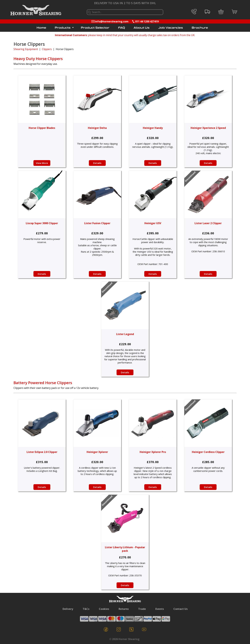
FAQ (122, 28)
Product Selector (95, 28)
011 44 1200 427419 (147, 21)
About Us (142, 28)
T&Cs (86, 609)
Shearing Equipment (26, 49)
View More (42, 163)
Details (97, 163)
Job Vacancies (171, 28)
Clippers (47, 49)
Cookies (104, 609)
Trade (142, 609)
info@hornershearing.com (112, 21)
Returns (124, 609)
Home (41, 28)
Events (160, 609)
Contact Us (180, 609)
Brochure (200, 28)
